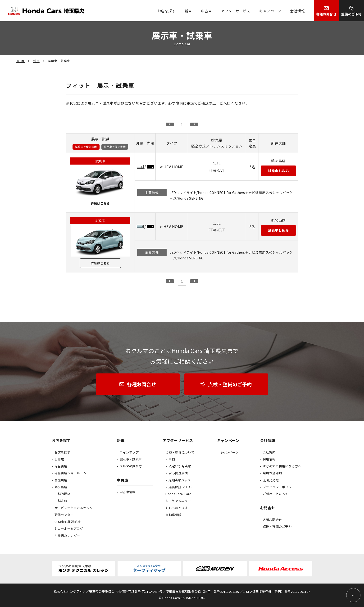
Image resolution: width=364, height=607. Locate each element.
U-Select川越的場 (68, 522)
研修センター (64, 515)
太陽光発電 (271, 480)
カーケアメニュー (178, 501)
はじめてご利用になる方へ (282, 466)
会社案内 (269, 452)
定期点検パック (180, 480)
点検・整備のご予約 (277, 527)
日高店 (59, 459)
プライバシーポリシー (279, 487)
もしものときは (177, 508)
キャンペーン (229, 452)
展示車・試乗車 (131, 459)
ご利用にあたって (275, 494)
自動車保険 (173, 515)
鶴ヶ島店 (61, 487)
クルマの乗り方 (131, 466)
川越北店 (61, 501)
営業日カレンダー (67, 536)
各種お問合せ (272, 520)
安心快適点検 (178, 473)
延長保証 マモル (180, 487)
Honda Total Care (178, 494)
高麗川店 (61, 480)
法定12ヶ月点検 (180, 466)
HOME (20, 61)
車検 (172, 459)
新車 (36, 61)
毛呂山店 (61, 466)
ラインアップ (129, 452)
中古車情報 (128, 492)
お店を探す (62, 452)
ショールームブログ (69, 528)
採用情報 (269, 459)
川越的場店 (62, 494)
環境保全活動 (272, 473)
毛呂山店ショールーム (71, 473)
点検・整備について (180, 452)
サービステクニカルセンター (75, 508)
